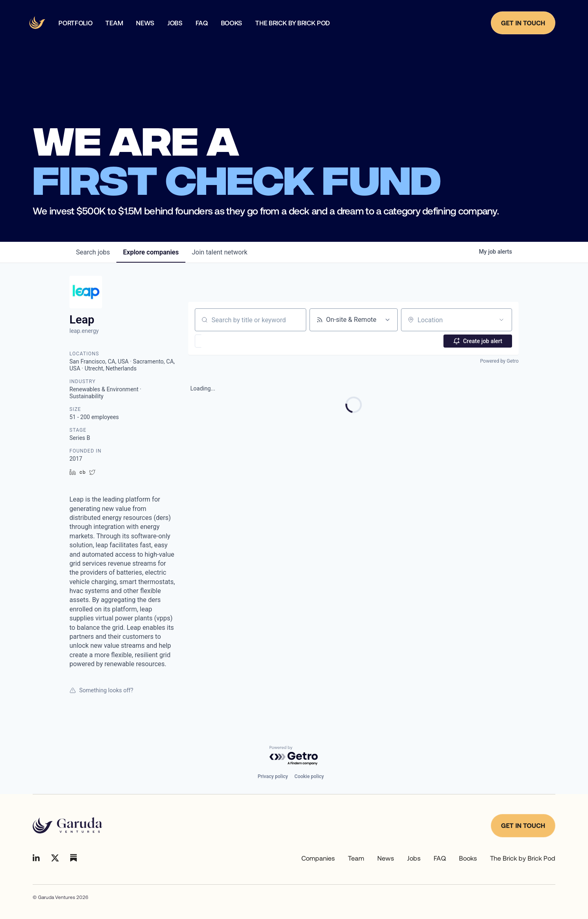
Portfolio (75, 23)
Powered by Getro (499, 361)
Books (232, 23)
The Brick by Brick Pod (293, 23)
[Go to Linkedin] (36, 858)
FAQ (440, 858)
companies (151, 252)
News (386, 858)
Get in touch (523, 825)
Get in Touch (523, 23)
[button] (222, 341)
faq (202, 23)
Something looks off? (101, 690)
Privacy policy (273, 776)
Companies (318, 858)
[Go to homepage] (68, 825)
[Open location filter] (501, 320)
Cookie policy (309, 776)
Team (356, 858)
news (145, 23)
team (114, 23)
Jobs (175, 23)
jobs (93, 252)
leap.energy (84, 331)
